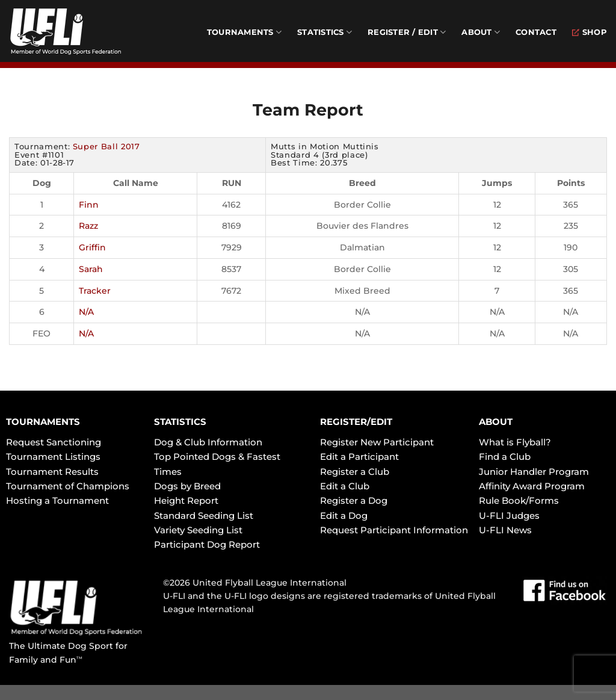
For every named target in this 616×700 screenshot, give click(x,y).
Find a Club (505, 457)
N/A (86, 312)
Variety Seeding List (198, 530)
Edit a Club (345, 486)
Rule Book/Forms (519, 500)
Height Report (186, 500)
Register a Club (355, 472)
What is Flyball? (515, 442)
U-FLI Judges (509, 516)
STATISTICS (180, 422)
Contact (536, 32)
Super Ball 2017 (106, 146)
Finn (89, 205)
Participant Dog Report (207, 544)
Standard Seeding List (204, 516)
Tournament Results (52, 472)
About (481, 32)
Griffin (92, 247)
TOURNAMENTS (43, 422)
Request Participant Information (394, 530)
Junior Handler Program (534, 472)
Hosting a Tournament (57, 500)
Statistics (325, 32)
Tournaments (244, 32)
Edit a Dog (344, 516)
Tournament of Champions (68, 486)
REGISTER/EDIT (356, 422)
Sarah (91, 269)
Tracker (95, 291)
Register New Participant (377, 442)
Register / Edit (407, 32)
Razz (88, 226)
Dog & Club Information (208, 442)
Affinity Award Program (532, 486)
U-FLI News (505, 530)
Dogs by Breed (187, 486)
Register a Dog (354, 500)
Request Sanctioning (54, 442)
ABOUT (496, 422)
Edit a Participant (359, 457)
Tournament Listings (53, 457)
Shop (590, 32)
